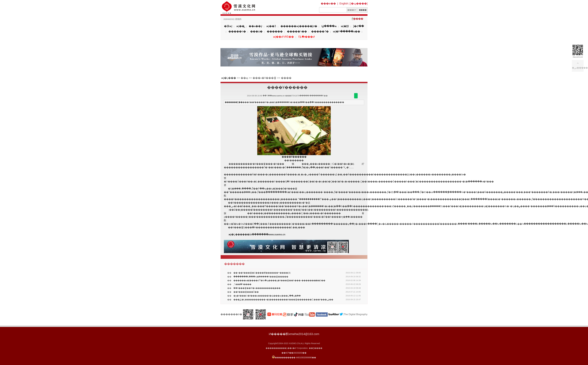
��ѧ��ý (255, 26)
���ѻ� (256, 31)
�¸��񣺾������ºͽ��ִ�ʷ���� (242, 284)
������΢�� (356, 96)
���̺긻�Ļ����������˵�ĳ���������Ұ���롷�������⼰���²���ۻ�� (283, 300)
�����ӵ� (237, 31)
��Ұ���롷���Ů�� (246, 292)
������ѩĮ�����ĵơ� (299, 26)
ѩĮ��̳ (240, 26)
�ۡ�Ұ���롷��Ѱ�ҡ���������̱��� (257, 288)
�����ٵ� (320, 31)
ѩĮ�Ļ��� (229, 78)
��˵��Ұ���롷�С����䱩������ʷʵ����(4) (262, 273)
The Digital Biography (356, 314)
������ (275, 31)
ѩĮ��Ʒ (271, 26)
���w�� (328, 4)
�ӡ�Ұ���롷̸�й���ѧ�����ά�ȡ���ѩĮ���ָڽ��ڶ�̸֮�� (267, 296)
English (344, 4)
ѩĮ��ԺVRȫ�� (283, 37)
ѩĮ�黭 (345, 26)
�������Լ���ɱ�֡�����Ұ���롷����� (261, 277)
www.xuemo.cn (278, 96)
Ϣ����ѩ (329, 26)
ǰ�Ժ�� (359, 26)
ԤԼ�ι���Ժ (307, 37)
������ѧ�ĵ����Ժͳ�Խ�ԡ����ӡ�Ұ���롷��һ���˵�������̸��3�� (279, 280)
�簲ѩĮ (228, 26)
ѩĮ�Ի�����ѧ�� (347, 31)
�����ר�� (297, 31)
